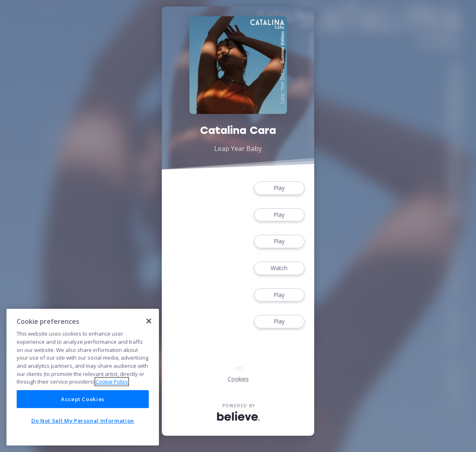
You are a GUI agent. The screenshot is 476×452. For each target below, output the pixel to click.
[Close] (149, 321)
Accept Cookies (83, 399)
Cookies (238, 379)
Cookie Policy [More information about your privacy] (112, 382)
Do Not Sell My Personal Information (83, 421)
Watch (279, 268)
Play (279, 188)
